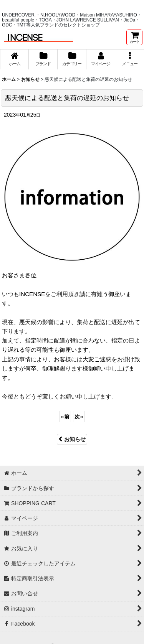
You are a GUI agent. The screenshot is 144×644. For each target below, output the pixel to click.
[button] (130, 59)
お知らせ (72, 439)
